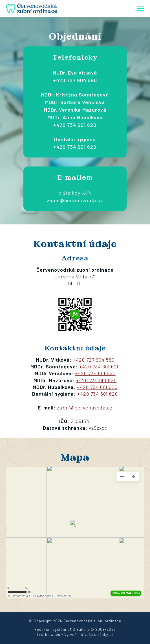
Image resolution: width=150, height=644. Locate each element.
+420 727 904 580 (75, 80)
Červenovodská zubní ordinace (92, 621)
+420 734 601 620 (75, 125)
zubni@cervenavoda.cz (75, 200)
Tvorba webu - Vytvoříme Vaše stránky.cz (75, 634)
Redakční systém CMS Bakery (62, 629)
